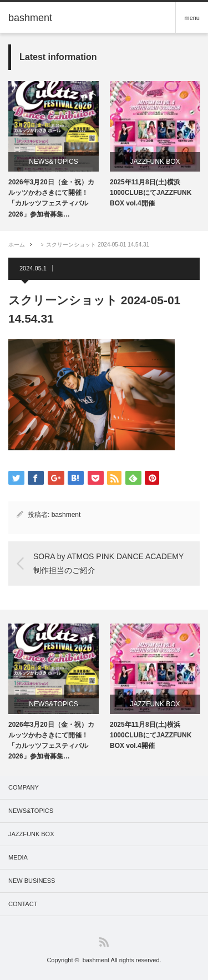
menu (192, 18)
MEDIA (18, 857)
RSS (104, 942)
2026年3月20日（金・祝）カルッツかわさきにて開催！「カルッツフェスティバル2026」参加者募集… (51, 198)
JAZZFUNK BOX (155, 162)
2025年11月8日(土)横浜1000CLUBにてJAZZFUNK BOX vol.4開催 (151, 193)
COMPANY (24, 787)
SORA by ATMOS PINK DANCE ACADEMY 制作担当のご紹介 (108, 563)
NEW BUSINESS (32, 881)
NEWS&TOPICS (53, 162)
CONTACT (23, 904)
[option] (54, 150)
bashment (66, 515)
